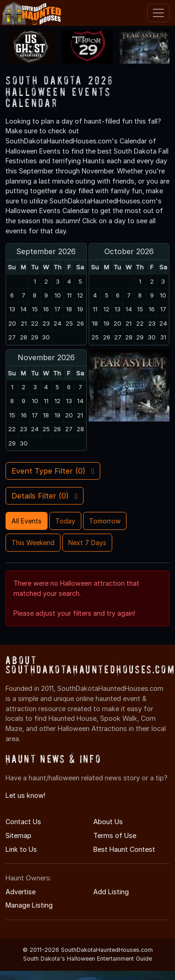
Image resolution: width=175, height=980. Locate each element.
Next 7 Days (87, 543)
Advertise (21, 892)
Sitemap (18, 835)
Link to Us (21, 849)
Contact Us (23, 822)
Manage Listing (29, 905)
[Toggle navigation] (158, 13)
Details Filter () (45, 496)
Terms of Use (115, 835)
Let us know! (25, 795)
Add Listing (111, 892)
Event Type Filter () (53, 471)
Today (65, 521)
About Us (108, 822)
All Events (27, 521)
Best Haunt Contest (124, 849)
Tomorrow (105, 521)
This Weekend (33, 543)
